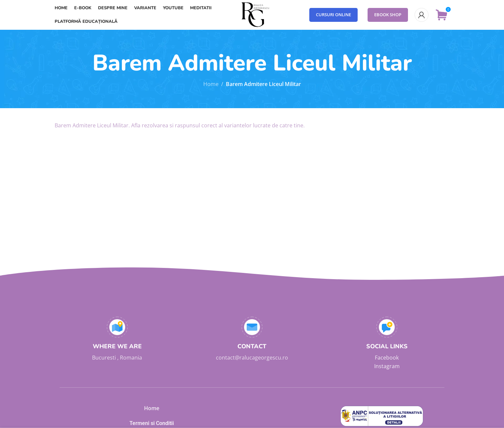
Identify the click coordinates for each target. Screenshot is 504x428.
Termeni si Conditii (152, 423)
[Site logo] (252, 14)
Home (211, 84)
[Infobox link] (117, 339)
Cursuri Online (333, 15)
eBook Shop (388, 15)
